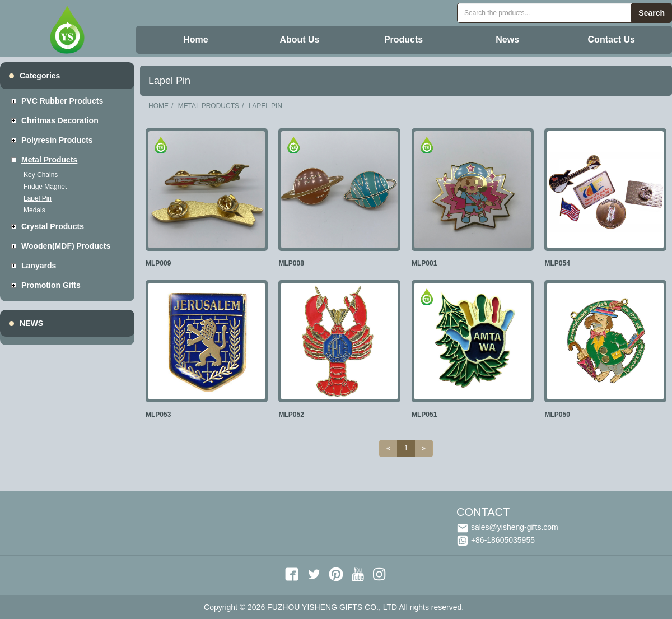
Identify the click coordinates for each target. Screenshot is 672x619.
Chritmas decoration (60, 120)
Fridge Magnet (45, 187)
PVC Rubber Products (62, 101)
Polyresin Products (57, 140)
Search (652, 13)
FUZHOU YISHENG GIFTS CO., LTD (332, 607)
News (507, 39)
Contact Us (612, 39)
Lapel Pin (38, 198)
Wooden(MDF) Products (66, 246)
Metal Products (49, 160)
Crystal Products (53, 226)
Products (403, 39)
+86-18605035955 (496, 540)
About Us (299, 39)
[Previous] (388, 448)
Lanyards (39, 266)
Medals (34, 210)
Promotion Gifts (51, 285)
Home (195, 39)
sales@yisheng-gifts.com (507, 527)
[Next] (424, 448)
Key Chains (41, 175)
